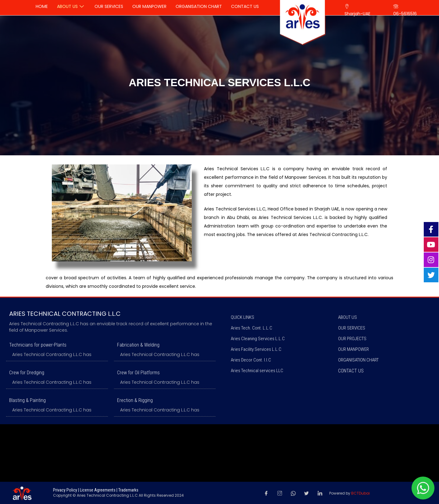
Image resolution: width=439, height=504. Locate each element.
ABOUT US (348, 317)
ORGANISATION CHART (358, 360)
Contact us (351, 371)
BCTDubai (360, 493)
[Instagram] (280, 493)
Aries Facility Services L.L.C (256, 349)
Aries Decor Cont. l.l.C (251, 360)
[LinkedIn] (320, 493)
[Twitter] (307, 493)
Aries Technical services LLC (257, 371)
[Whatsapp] (293, 493)
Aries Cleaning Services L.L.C (258, 339)
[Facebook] (266, 493)
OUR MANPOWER (353, 349)
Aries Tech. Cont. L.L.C (252, 328)
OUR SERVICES (352, 328)
